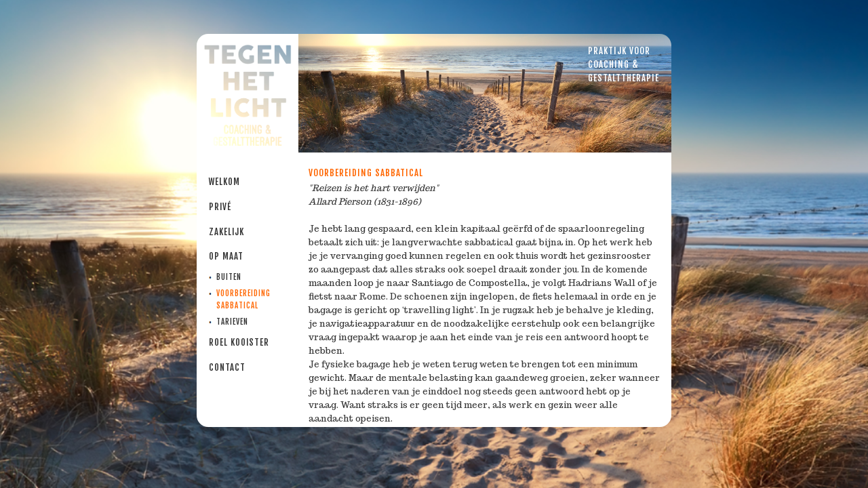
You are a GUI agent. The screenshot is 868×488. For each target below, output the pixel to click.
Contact (227, 367)
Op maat (226, 256)
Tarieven (232, 322)
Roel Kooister (239, 342)
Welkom (224, 182)
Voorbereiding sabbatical (243, 300)
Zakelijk (226, 232)
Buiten (229, 277)
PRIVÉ (220, 207)
